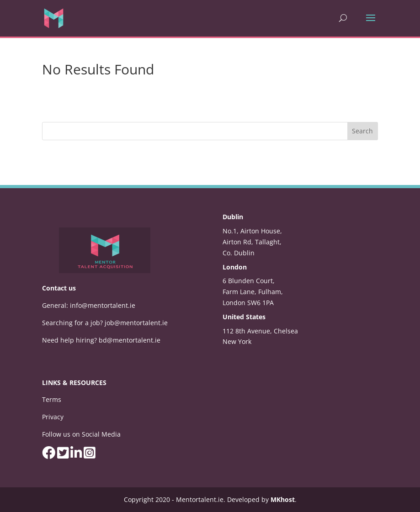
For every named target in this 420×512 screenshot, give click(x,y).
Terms (52, 399)
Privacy (53, 417)
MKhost (283, 499)
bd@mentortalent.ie (130, 340)
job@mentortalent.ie (136, 323)
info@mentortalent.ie (103, 305)
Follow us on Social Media (81, 434)
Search (362, 131)
